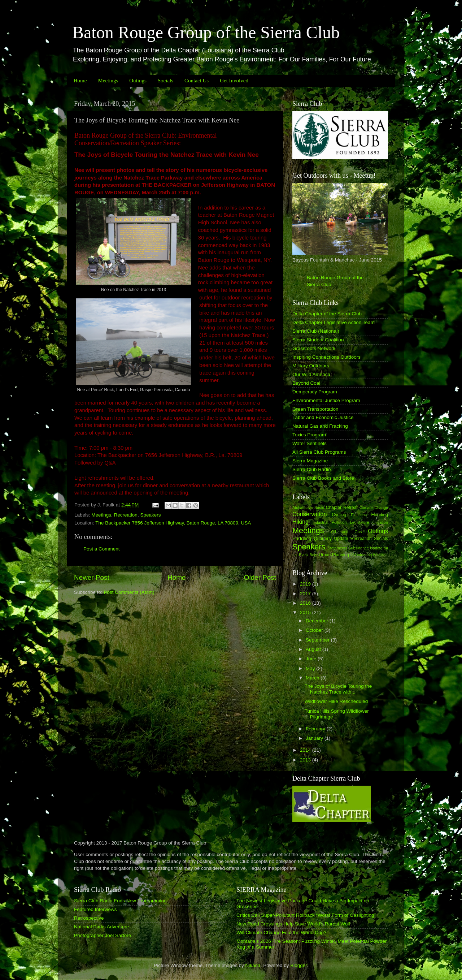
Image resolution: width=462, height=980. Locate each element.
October (315, 630)
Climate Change (374, 508)
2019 (306, 584)
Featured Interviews (95, 909)
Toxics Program (309, 435)
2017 (306, 594)
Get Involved (234, 81)
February (316, 729)
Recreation (126, 515)
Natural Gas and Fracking (320, 426)
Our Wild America (311, 374)
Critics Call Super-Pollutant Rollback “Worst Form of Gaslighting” (306, 915)
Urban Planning (334, 555)
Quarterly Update (331, 539)
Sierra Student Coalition (318, 340)
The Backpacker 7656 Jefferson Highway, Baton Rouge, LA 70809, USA (173, 523)
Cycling (339, 515)
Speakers (150, 515)
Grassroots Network (314, 348)
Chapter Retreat (342, 508)
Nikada (253, 965)
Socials (165, 81)
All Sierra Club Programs (319, 452)
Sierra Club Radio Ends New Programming (120, 901)
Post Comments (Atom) (129, 592)
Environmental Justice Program (326, 400)
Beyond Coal (306, 383)
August (314, 649)
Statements (337, 548)
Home (80, 81)
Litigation (380, 522)
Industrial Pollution (330, 522)
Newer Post (92, 577)
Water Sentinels (310, 443)
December (318, 621)
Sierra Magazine (310, 461)
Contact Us (197, 81)
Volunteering (361, 555)
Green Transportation (315, 409)
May (311, 668)
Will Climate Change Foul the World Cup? (282, 932)
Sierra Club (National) (316, 331)
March (313, 678)
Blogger (298, 965)
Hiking (300, 522)
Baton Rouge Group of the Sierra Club (206, 32)
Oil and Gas (347, 532)
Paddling (302, 538)
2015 (306, 612)
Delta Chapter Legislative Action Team (334, 322)
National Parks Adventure (101, 927)
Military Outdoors (311, 366)
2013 (306, 760)
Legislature (360, 522)
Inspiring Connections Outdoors (326, 357)
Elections (359, 515)
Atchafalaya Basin (308, 508)
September (318, 640)
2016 (306, 603)
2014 (306, 750)
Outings (138, 81)
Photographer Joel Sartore (103, 935)
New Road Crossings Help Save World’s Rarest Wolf (293, 924)
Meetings (108, 81)
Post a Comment (102, 549)
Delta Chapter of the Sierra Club (327, 314)
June (312, 659)
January (315, 738)
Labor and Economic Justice (323, 417)
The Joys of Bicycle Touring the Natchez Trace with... (338, 689)
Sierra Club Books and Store (323, 478)
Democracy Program (315, 392)
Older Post (260, 577)
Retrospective (89, 918)
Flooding (380, 515)
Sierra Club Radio (312, 469)
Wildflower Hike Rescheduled (336, 701)
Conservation (310, 514)
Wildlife (379, 555)
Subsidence (358, 548)
